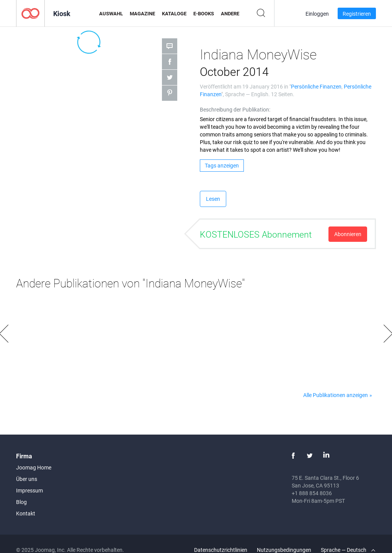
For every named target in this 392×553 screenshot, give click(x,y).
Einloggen (317, 14)
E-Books (204, 13)
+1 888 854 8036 (312, 493)
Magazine (142, 13)
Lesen (213, 199)
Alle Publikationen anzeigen (336, 395)
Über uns (27, 479)
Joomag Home (34, 467)
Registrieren (357, 14)
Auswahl (111, 13)
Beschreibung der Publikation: (235, 109)
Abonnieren (348, 234)
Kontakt (26, 513)
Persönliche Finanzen (316, 86)
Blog (21, 502)
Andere (230, 13)
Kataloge (174, 13)
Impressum (29, 490)
